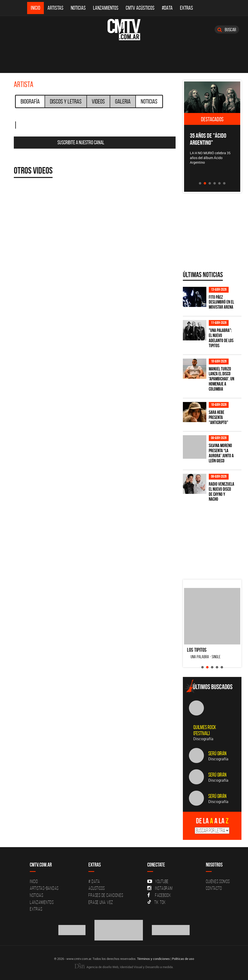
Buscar (227, 30)
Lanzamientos (106, 8)
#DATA (167, 8)
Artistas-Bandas (44, 888)
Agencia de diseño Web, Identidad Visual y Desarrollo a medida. (124, 967)
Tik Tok (157, 902)
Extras (186, 8)
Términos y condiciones (153, 959)
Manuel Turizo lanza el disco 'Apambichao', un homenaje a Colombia (221, 379)
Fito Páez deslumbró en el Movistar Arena (221, 302)
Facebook (159, 895)
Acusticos (97, 888)
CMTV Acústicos (140, 8)
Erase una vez (101, 902)
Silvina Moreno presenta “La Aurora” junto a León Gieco (221, 453)
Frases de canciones (106, 895)
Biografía (30, 101)
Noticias (78, 8)
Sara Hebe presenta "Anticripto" (218, 417)
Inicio (35, 8)
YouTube (158, 881)
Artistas (55, 8)
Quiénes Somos (218, 881)
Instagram (160, 888)
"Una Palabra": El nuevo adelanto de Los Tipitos (221, 338)
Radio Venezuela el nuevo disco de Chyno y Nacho (221, 492)
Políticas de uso (183, 959)
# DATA (94, 881)
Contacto (214, 888)
